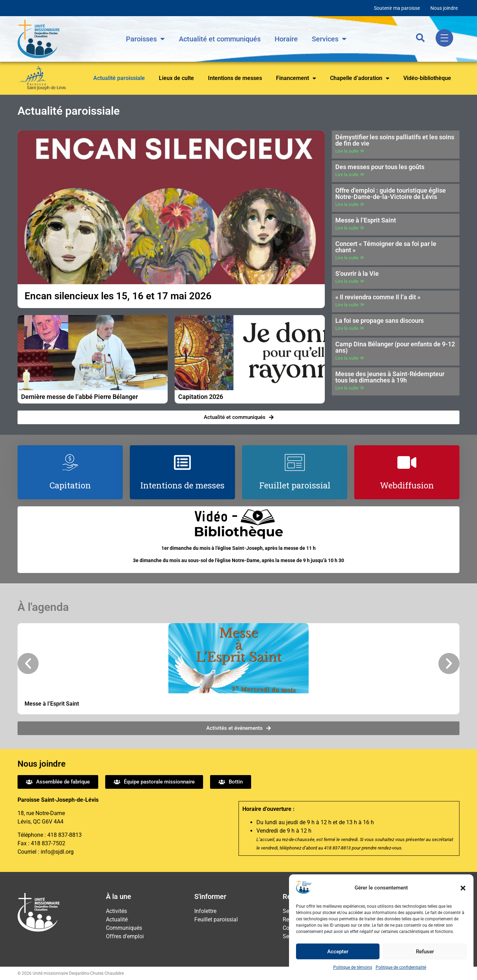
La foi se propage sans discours (379, 321)
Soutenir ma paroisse (397, 8)
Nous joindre (444, 8)
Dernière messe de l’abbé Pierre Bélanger (79, 397)
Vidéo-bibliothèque (427, 78)
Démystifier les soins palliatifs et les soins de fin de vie (395, 140)
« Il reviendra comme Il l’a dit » (378, 297)
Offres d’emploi (125, 936)
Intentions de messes (235, 78)
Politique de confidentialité (401, 967)
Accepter (338, 952)
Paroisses (145, 39)
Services (329, 39)
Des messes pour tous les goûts (380, 167)
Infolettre (205, 911)
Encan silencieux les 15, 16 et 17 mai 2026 (118, 296)
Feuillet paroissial (216, 919)
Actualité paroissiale (119, 78)
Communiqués (124, 928)
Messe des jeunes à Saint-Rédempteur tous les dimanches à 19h (390, 377)
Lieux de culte (176, 78)
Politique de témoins (353, 967)
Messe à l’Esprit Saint (366, 220)
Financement (296, 78)
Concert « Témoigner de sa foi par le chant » (386, 247)
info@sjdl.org (57, 852)
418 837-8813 (65, 835)
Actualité (117, 919)
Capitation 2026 (201, 397)
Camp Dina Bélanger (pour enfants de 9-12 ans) (395, 347)
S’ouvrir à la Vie (357, 274)
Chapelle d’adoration (360, 78)
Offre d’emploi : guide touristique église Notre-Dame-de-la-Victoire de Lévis (391, 194)
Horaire (286, 39)
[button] (463, 888)
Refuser (425, 952)
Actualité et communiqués (220, 39)
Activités (116, 911)
